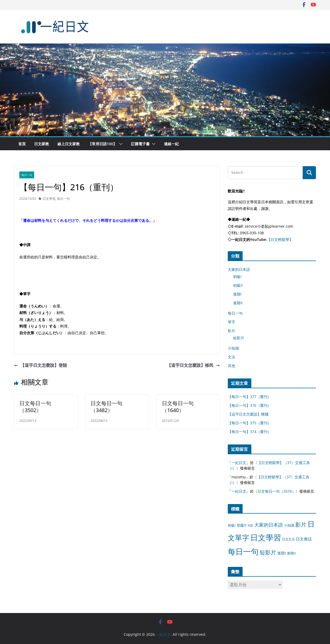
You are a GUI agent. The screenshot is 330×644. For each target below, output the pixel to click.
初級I (237, 277)
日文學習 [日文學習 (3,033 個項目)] (266, 537)
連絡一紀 (171, 144)
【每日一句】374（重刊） (249, 432)
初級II (238, 285)
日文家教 (42, 144)
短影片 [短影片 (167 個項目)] (268, 552)
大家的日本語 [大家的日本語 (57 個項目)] (269, 525)
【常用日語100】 (102, 144)
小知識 (233, 348)
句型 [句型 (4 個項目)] (250, 526)
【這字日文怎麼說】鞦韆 (248, 414)
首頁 (22, 144)
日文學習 (49, 199)
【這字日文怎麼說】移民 (193, 365)
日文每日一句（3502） (35, 407)
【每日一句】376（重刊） (249, 405)
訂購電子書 (140, 144)
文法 (231, 357)
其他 (231, 366)
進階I (237, 294)
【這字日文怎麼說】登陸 (41, 365)
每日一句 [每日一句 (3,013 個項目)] (243, 552)
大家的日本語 (239, 269)
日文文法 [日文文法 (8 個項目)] (288, 539)
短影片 (239, 338)
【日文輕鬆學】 (280, 239)
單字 (231, 322)
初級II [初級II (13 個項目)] (242, 525)
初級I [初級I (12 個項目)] (232, 525)
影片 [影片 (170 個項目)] (301, 524)
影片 (231, 331)
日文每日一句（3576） (277, 491)
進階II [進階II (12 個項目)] (291, 553)
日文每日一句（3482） (106, 407)
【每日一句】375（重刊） (249, 423)
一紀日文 (239, 463)
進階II (238, 303)
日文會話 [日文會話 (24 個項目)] (304, 539)
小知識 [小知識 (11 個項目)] (289, 525)
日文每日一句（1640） (178, 407)
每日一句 (27, 175)
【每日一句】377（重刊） (249, 397)
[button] (120, 144)
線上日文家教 (69, 144)
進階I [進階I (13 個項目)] (282, 553)
